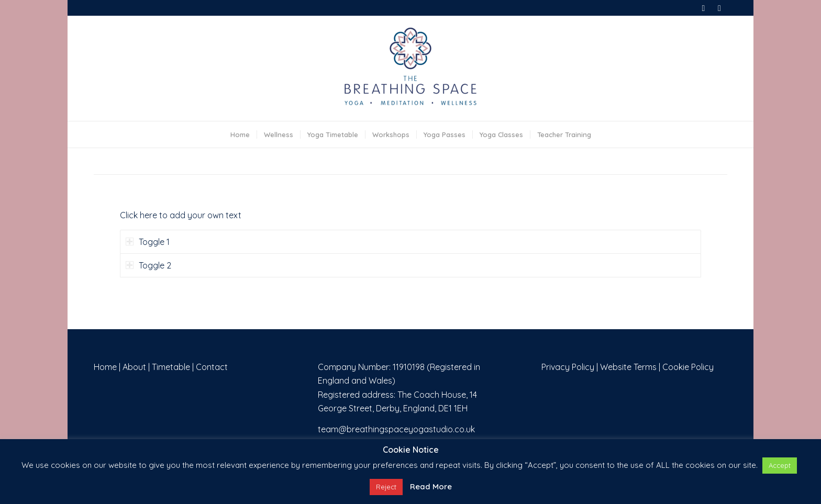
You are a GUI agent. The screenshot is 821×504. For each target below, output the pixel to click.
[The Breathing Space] (410, 69)
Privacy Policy (568, 367)
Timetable (171, 367)
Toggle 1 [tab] (148, 242)
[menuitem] (240, 135)
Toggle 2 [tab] (148, 265)
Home (105, 367)
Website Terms (628, 367)
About (134, 367)
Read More (431, 486)
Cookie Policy (688, 367)
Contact (212, 367)
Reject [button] (386, 487)
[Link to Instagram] (719, 8)
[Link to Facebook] (703, 8)
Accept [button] (780, 465)
